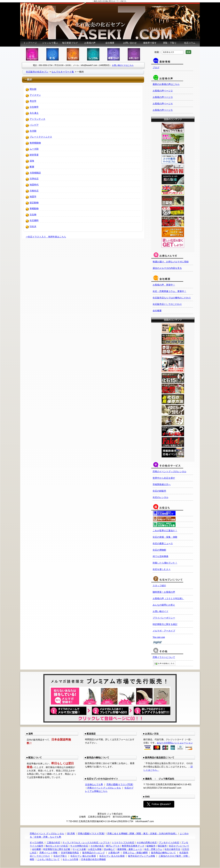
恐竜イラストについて (164, 657)
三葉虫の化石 (53, 843)
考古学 (33, 101)
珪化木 (33, 226)
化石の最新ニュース (163, 543)
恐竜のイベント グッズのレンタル (47, 834)
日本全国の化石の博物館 (93, 859)
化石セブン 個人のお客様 (83, 856)
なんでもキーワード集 (63, 72)
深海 (32, 161)
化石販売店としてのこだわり (167, 304)
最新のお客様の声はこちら (166, 84)
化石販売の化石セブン (37, 72)
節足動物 (34, 203)
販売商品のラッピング (94, 853)
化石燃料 (34, 220)
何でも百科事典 (161, 556)
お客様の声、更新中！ (164, 285)
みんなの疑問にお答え (164, 605)
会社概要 (110, 43)
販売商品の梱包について (163, 853)
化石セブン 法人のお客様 (112, 856)
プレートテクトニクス (41, 137)
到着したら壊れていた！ (165, 563)
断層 (32, 167)
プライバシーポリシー (164, 618)
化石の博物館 (159, 550)
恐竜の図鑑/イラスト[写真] (120, 784)
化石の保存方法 (172, 849)
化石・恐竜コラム (153, 849)
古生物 (33, 215)
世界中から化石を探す (164, 478)
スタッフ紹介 (159, 586)
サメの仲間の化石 (79, 846)
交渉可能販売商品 (70, 853)
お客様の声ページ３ (163, 97)
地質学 (33, 197)
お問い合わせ (130, 43)
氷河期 (33, 131)
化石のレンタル (161, 497)
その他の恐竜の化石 (147, 843)
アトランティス (37, 119)
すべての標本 (37, 843)
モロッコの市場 (70, 859)
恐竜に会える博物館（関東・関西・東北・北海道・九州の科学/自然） (142, 834)
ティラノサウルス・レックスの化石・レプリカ (86, 843)
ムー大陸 (34, 149)
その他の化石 (97, 846)
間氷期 (33, 89)
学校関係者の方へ (162, 484)
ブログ (156, 68)
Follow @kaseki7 (159, 804)
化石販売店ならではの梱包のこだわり (172, 298)
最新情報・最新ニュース (130, 849)
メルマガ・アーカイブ (164, 631)
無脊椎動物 (35, 143)
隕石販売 (162, 846)
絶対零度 (34, 155)
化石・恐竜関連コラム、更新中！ (169, 291)
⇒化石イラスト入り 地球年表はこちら (46, 237)
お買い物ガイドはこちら (123, 65)
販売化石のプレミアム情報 (142, 856)
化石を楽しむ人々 (162, 569)
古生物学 (34, 107)
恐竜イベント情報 (48, 853)
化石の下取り (60, 856)
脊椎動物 (34, 209)
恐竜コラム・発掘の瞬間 (135, 853)
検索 (188, 52)
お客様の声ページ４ (163, 104)
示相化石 (34, 191)
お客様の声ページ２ (163, 91)
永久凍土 (34, 113)
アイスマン (35, 95)
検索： (158, 52)
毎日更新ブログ (70, 43)
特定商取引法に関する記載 (57, 849)
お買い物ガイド (161, 611)
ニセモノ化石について (48, 859)
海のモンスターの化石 (57, 846)
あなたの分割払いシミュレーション (175, 743)
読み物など (109, 849)
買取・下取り (170, 43)
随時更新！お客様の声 (164, 592)
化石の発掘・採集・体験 (165, 537)
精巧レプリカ (113, 846)
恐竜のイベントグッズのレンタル (169, 472)
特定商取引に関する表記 (165, 624)
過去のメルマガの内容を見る (167, 268)
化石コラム (190, 43)
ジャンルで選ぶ (50, 43)
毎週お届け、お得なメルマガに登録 (171, 262)
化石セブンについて (179, 846)
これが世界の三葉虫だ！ (165, 531)
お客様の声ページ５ (163, 110)
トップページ (30, 43)
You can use (159, 637)
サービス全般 (79, 849)
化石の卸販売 (159, 491)
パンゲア (34, 125)
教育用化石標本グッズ (133, 846)
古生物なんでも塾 (94, 784)
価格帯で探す (150, 43)
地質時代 (34, 185)
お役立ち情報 (95, 849)
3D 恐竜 (71, 834)
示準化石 (34, 179)
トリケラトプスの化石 (123, 843)
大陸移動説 (35, 173)
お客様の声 (90, 43)
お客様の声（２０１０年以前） (168, 598)
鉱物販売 (151, 846)
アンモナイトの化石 (169, 843)
